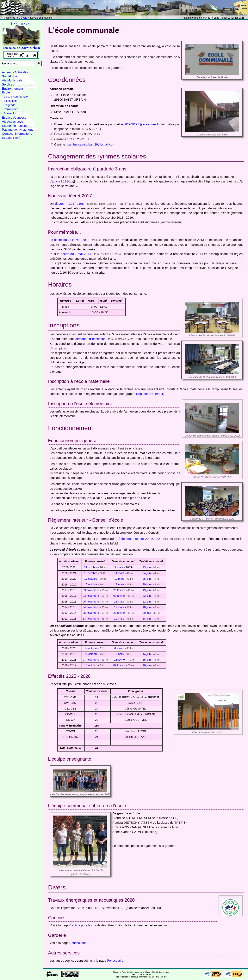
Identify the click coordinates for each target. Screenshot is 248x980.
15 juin (147, 660)
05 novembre (91, 602)
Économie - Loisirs (15, 126)
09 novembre (91, 590)
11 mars (119, 573)
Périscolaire (11, 109)
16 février (120, 660)
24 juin (147, 573)
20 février (119, 590)
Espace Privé (11, 138)
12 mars (119, 579)
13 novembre (91, 619)
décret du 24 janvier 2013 (72, 240)
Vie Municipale (12, 80)
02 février (119, 665)
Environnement (12, 89)
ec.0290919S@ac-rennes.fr (140, 124)
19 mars (119, 619)
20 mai (147, 613)
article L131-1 (61, 181)
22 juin (147, 596)
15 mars (119, 602)
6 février (119, 648)
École (24, 18)
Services (8, 85)
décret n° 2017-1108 (69, 204)
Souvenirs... (11, 114)
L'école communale (16, 97)
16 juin (147, 665)
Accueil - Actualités (15, 72)
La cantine (10, 101)
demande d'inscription (90, 339)
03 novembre (91, 596)
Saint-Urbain (11, 76)
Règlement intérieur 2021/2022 (138, 539)
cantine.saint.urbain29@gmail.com (91, 145)
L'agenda (10, 105)
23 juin (147, 567)
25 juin (147, 579)
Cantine (75, 925)
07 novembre (91, 660)
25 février (119, 613)
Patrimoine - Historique (18, 130)
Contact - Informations (17, 134)
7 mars (119, 654)
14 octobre (91, 648)
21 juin (147, 602)
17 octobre (91, 579)
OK (38, 63)
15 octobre (91, 573)
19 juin (147, 590)
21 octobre (91, 567)
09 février (119, 596)
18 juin (147, 607)
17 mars (118, 567)
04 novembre (91, 607)
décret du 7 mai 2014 (76, 254)
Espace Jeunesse (14, 118)
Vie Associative (12, 122)
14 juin (147, 654)
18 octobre (91, 585)
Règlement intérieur (150, 394)
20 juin (147, 585)
